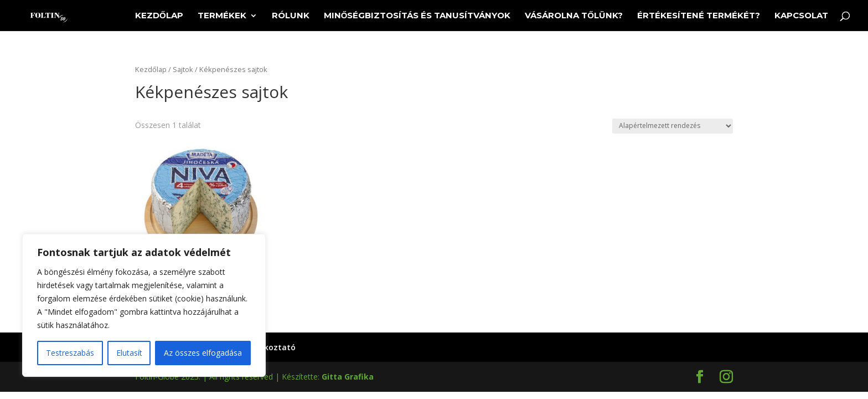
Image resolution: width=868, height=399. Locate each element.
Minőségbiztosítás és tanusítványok (417, 16)
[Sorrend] (673, 126)
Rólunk (291, 16)
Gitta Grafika (348, 377)
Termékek (222, 16)
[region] (144, 305)
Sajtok (183, 69)
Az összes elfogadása (203, 353)
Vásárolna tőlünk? (574, 16)
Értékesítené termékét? (699, 16)
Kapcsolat (801, 16)
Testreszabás (70, 353)
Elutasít (129, 353)
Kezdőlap (159, 16)
